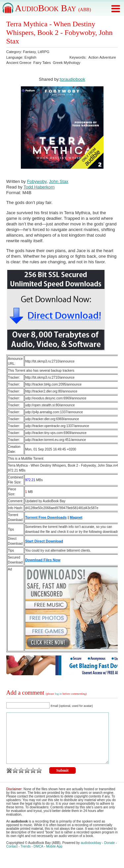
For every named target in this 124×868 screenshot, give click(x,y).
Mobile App (54, 856)
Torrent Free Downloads (46, 517)
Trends (26, 856)
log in (58, 694)
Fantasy (29, 52)
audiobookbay (91, 853)
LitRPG (43, 52)
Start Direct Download (44, 541)
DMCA (39, 856)
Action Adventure (102, 57)
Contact (12, 856)
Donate (109, 853)
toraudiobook (72, 79)
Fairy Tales (42, 63)
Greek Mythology (67, 63)
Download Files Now (43, 560)
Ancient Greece (19, 63)
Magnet (76, 517)
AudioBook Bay (53, 8)
